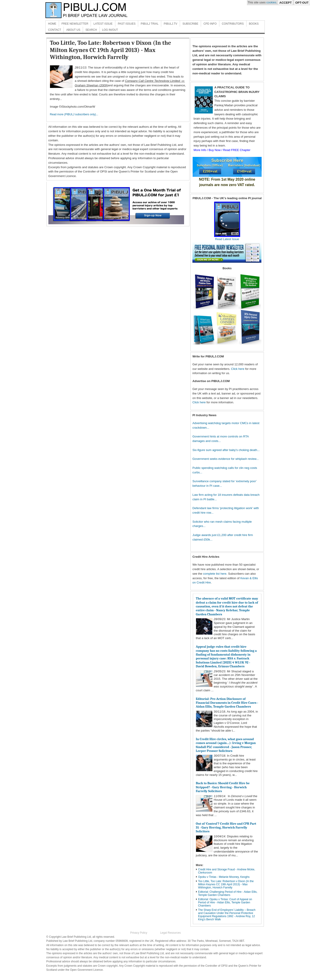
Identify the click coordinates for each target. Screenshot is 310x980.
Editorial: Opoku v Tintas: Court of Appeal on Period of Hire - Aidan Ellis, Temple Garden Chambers (225, 902)
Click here (238, 369)
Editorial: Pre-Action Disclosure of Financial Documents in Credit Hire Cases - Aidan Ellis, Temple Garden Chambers (227, 703)
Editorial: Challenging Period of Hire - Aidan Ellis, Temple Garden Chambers (228, 893)
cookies (271, 2)
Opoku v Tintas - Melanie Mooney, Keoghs (224, 877)
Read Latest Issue (227, 237)
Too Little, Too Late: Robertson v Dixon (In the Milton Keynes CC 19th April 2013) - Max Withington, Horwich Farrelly (226, 884)
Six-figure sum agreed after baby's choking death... (226, 450)
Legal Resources (170, 933)
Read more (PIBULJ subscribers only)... (74, 114)
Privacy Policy (139, 933)
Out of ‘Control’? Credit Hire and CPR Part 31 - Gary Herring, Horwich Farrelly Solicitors (226, 828)
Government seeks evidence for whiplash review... (226, 459)
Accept (285, 3)
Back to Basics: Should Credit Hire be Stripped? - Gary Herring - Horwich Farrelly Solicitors (223, 787)
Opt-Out (302, 3)
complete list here (215, 574)
